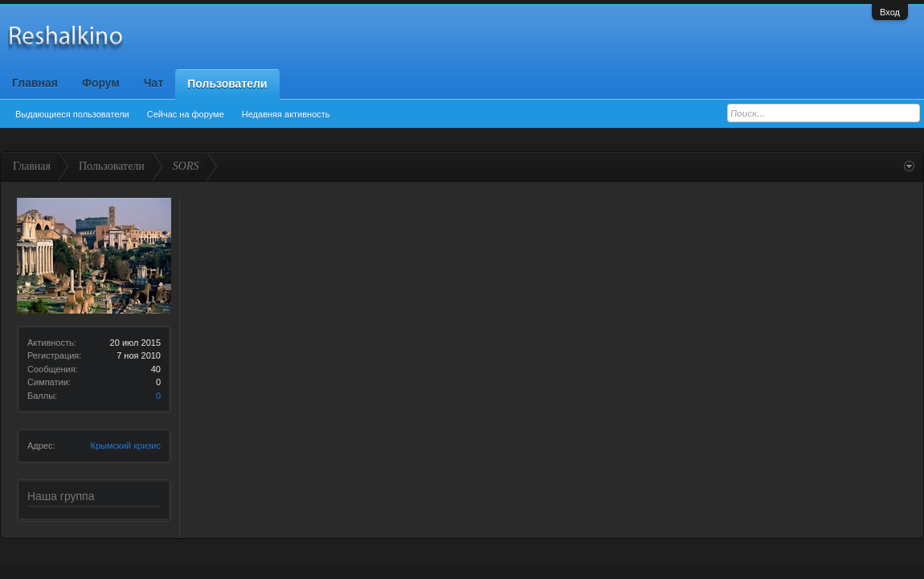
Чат (153, 83)
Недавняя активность (286, 114)
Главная (35, 83)
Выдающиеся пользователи (72, 114)
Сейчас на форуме (186, 114)
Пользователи (227, 84)
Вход (890, 12)
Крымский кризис (126, 446)
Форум (101, 83)
